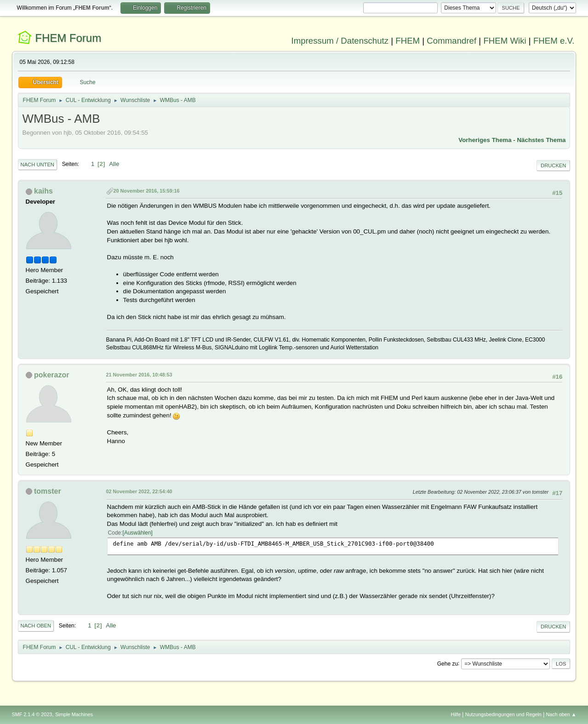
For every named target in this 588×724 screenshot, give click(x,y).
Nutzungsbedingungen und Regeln (503, 714)
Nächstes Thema (541, 140)
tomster (48, 491)
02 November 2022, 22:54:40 (139, 491)
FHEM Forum (68, 38)
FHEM (408, 41)
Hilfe (456, 714)
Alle (114, 164)
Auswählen (138, 533)
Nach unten (37, 165)
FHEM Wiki (505, 41)
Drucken (553, 165)
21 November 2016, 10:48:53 (139, 375)
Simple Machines (74, 714)
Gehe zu (448, 663)
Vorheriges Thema (485, 140)
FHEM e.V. (554, 41)
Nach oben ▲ (561, 714)
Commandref (451, 41)
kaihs (43, 191)
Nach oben (36, 626)
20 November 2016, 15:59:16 (147, 191)
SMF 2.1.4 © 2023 (32, 714)
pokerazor (51, 375)
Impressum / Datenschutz (340, 41)
